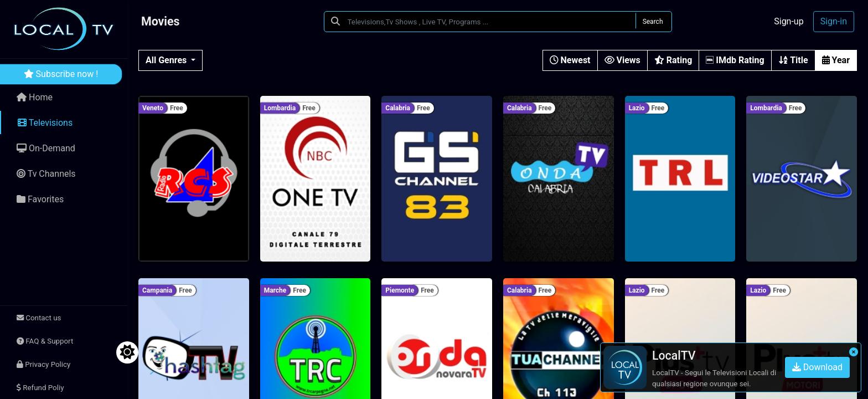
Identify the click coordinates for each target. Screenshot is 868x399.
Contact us (39, 318)
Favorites (40, 199)
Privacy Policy (43, 364)
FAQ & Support (45, 341)
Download (817, 367)
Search (653, 22)
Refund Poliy (40, 388)
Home (35, 97)
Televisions (45, 123)
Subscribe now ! (61, 74)
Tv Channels (46, 174)
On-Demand (46, 148)
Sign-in (834, 21)
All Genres (167, 60)
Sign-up (789, 21)
